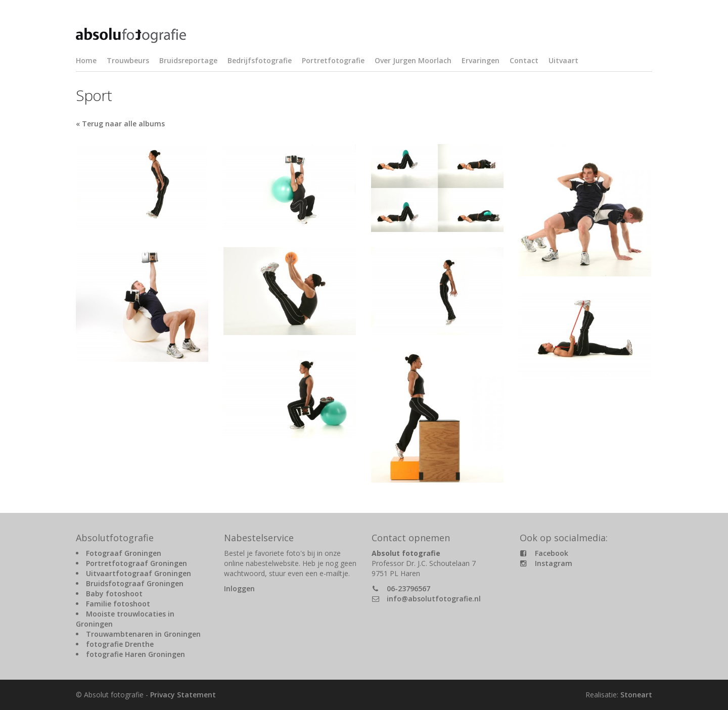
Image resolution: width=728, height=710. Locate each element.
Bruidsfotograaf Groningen (135, 583)
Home (86, 60)
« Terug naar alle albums (120, 124)
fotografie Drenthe (120, 644)
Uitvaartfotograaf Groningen (139, 573)
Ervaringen (481, 60)
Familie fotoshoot (118, 604)
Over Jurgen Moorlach (413, 60)
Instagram (554, 563)
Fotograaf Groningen (124, 553)
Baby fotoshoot (114, 594)
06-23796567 (408, 588)
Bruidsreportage (188, 60)
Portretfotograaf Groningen (136, 563)
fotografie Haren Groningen (135, 654)
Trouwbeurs (128, 60)
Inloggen (239, 588)
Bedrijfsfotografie (260, 60)
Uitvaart (563, 60)
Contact (524, 60)
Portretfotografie (333, 60)
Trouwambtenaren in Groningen (143, 634)
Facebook (552, 553)
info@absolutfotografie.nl (434, 599)
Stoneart (636, 695)
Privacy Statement (183, 695)
